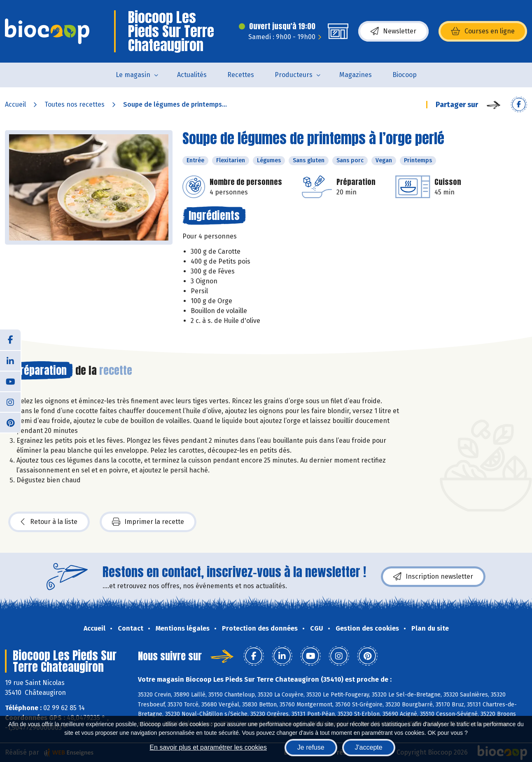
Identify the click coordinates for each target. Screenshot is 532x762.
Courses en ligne (483, 31)
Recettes (241, 75)
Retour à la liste (49, 522)
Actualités (192, 75)
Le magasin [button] (133, 75)
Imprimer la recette (148, 522)
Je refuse (311, 747)
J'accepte (369, 747)
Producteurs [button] (294, 75)
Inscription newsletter (433, 577)
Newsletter (393, 31)
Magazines (356, 75)
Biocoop (405, 75)
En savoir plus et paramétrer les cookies (208, 747)
